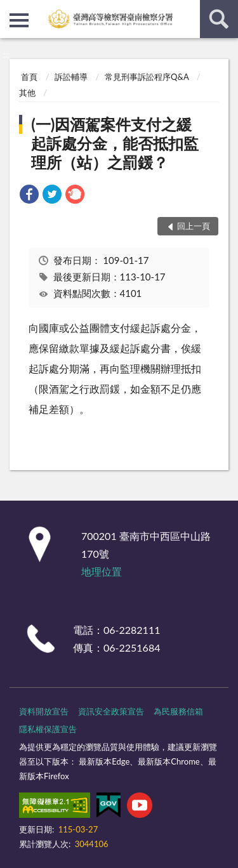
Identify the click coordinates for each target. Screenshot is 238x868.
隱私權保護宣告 (48, 729)
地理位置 (102, 571)
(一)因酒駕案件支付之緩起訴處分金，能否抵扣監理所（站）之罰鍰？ (115, 143)
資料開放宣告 (44, 711)
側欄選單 (19, 20)
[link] (29, 196)
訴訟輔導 (71, 77)
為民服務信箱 (178, 711)
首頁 (29, 77)
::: (10, 10)
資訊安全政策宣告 (111, 711)
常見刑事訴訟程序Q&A (147, 77)
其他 (27, 93)
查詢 (219, 19)
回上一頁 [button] (194, 226)
